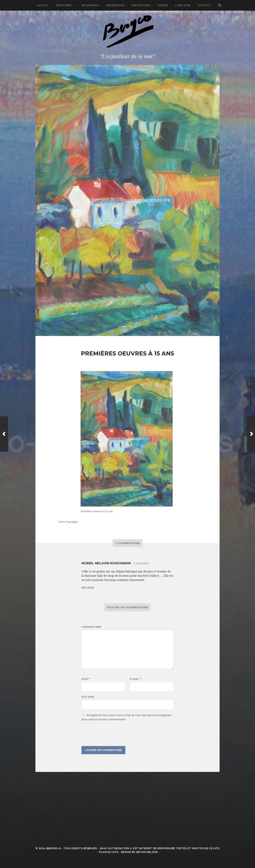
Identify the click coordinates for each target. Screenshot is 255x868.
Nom (86, 679)
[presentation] (108, 734)
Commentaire (91, 627)
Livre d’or (183, 5)
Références (115, 5)
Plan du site (109, 852)
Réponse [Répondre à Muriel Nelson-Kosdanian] (88, 588)
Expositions (141, 5)
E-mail (135, 679)
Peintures (64, 5)
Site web (88, 697)
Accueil (43, 5)
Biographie (90, 5)
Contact (204, 5)
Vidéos (163, 5)
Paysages (72, 522)
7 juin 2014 (141, 563)
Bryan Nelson (147, 852)
